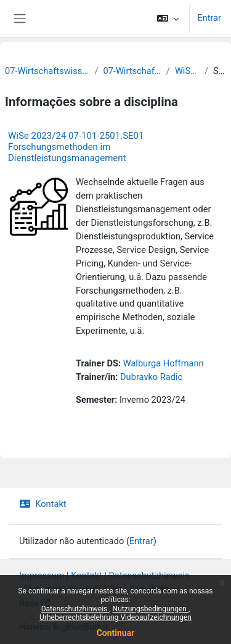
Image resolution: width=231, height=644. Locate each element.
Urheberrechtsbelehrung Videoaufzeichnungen (115, 617)
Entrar (209, 18)
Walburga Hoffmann (164, 363)
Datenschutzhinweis (75, 609)
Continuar (116, 633)
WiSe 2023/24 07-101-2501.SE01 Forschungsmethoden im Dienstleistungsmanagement (76, 147)
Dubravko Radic (151, 377)
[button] (168, 19)
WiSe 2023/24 (187, 71)
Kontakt (43, 504)
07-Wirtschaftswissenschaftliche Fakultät (47, 71)
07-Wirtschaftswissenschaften (132, 71)
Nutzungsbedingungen (151, 609)
